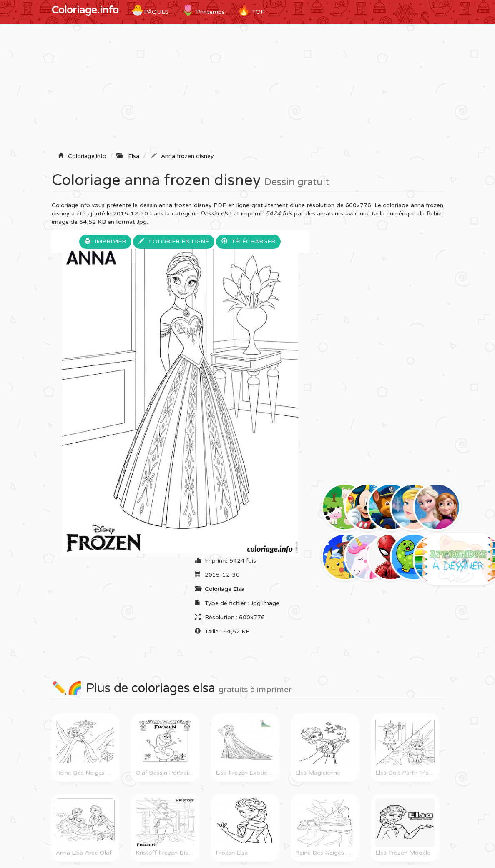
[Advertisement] (248, 90)
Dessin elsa (216, 214)
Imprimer (105, 241)
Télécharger (248, 241)
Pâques (150, 10)
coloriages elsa (173, 688)
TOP (251, 10)
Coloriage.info (85, 10)
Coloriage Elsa (225, 589)
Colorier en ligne (174, 241)
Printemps (203, 10)
